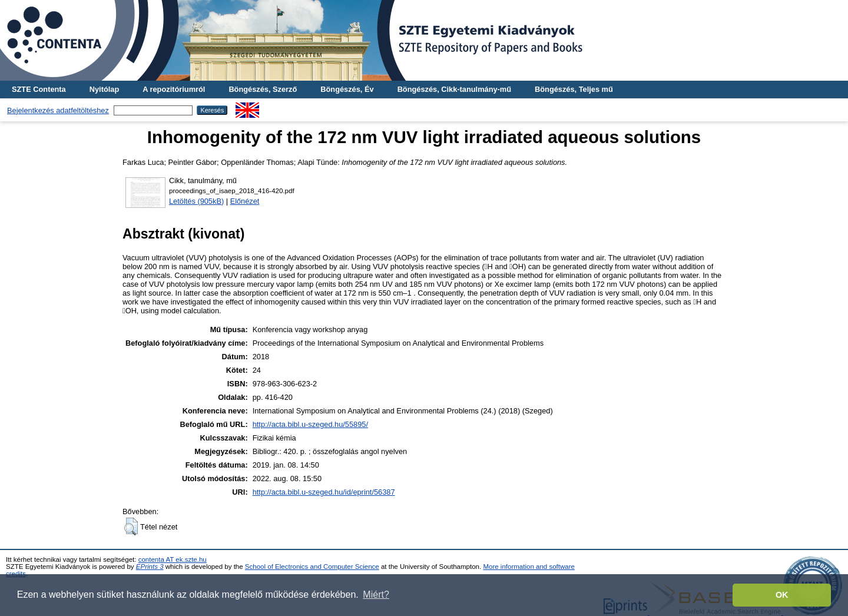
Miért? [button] (376, 595)
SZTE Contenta (39, 89)
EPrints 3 (150, 567)
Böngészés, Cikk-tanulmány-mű (454, 89)
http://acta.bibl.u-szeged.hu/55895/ (310, 424)
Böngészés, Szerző (263, 89)
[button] (131, 526)
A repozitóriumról (174, 89)
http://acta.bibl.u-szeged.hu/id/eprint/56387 (324, 492)
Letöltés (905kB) (196, 201)
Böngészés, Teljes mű (574, 89)
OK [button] (782, 595)
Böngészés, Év (347, 89)
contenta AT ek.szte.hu (173, 559)
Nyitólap (104, 89)
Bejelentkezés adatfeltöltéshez (58, 110)
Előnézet (245, 201)
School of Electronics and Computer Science (312, 567)
